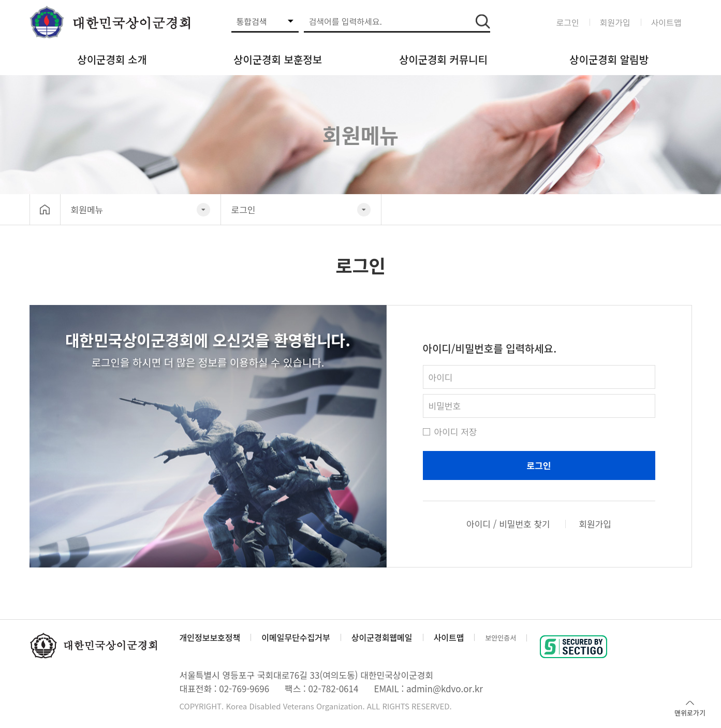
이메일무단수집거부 (296, 637)
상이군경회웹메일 (382, 637)
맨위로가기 (690, 708)
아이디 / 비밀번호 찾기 (508, 524)
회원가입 (615, 22)
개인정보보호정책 (210, 637)
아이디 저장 (450, 432)
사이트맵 (666, 22)
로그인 (568, 22)
